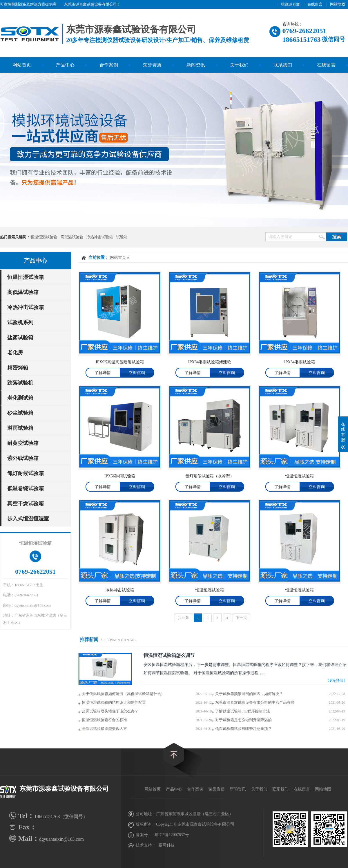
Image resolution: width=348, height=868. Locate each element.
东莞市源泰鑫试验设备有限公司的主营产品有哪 (255, 702)
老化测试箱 (20, 398)
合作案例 (109, 65)
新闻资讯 (196, 65)
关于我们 (239, 65)
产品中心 (65, 65)
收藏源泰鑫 (290, 4)
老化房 (15, 353)
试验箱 (122, 237)
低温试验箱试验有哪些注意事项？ (243, 729)
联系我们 (283, 65)
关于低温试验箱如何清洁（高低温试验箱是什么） (123, 694)
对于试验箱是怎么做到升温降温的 (243, 720)
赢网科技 (166, 845)
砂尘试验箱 (20, 413)
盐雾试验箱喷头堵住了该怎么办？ (110, 711)
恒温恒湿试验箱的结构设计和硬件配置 (114, 702)
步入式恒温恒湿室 (28, 519)
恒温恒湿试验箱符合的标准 (104, 720)
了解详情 (103, 373)
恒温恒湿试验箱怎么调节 (169, 655)
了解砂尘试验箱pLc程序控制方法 (243, 711)
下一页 (241, 618)
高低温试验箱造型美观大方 (104, 729)
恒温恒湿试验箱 (44, 237)
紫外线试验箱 (23, 458)
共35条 (183, 618)
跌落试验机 (20, 383)
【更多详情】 (336, 681)
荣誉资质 (152, 65)
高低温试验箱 (72, 237)
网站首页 (22, 65)
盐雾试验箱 (20, 338)
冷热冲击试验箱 (100, 237)
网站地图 (338, 4)
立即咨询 (137, 373)
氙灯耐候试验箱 (26, 473)
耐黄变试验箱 (23, 443)
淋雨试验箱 (20, 428)
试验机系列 (20, 322)
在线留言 (315, 4)
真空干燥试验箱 (26, 504)
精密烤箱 (18, 368)
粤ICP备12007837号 (172, 835)
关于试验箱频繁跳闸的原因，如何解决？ (249, 694)
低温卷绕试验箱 (26, 488)
